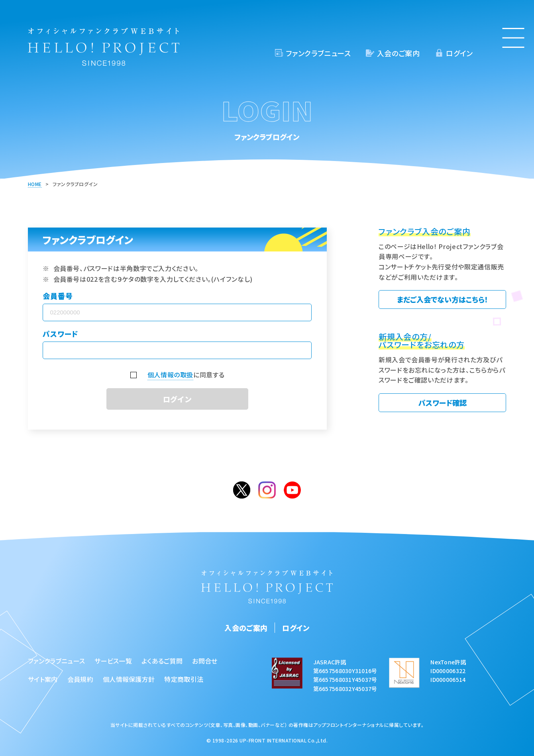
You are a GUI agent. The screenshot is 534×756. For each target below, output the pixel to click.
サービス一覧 (113, 661)
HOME (35, 184)
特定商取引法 (184, 679)
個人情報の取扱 (170, 375)
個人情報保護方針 (129, 679)
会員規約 (80, 679)
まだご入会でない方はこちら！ (443, 299)
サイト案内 (43, 679)
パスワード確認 (443, 403)
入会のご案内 (398, 53)
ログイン (459, 53)
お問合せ (205, 661)
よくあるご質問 (162, 661)
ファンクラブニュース (318, 53)
